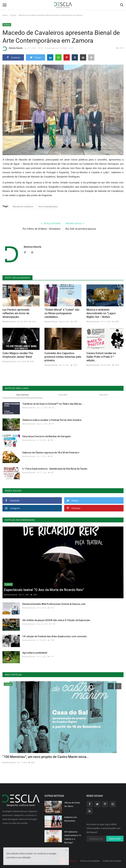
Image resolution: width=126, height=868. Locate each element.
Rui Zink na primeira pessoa (81, 229)
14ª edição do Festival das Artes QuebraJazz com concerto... (55, 636)
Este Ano (103, 395)
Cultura (13, 15)
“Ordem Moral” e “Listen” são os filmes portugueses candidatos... (62, 313)
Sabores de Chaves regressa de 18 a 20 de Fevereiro (51, 453)
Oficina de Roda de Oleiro (72, 804)
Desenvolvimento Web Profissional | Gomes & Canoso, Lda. (54, 604)
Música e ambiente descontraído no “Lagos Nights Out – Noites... (101, 313)
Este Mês (63, 395)
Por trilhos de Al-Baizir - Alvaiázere (42, 229)
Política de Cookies (112, 861)
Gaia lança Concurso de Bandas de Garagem (47, 436)
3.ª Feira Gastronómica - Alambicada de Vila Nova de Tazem (55, 469)
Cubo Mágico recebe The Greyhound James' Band (18, 355)
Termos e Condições (90, 861)
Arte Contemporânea (48, 206)
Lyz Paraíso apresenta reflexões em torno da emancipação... (16, 313)
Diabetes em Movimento (71, 819)
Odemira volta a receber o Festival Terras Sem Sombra (52, 420)
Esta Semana (23, 395)
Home (5, 15)
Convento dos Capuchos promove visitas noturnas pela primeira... (63, 357)
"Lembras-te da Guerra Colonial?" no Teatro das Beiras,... (53, 404)
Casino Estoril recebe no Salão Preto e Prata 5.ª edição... (101, 357)
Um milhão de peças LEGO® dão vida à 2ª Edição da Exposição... (57, 620)
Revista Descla (12, 49)
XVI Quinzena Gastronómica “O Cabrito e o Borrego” (73, 837)
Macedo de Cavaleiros (23, 206)
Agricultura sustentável (35, 653)
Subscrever (115, 839)
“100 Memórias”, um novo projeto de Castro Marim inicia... (46, 757)
